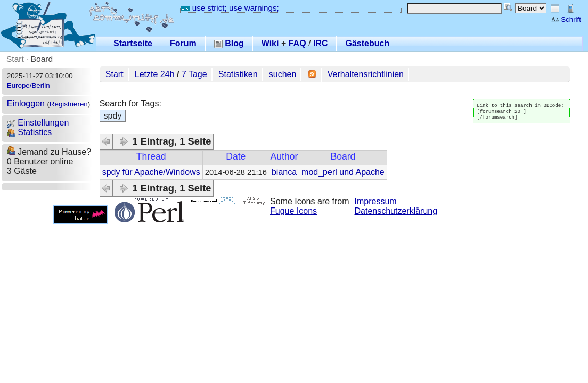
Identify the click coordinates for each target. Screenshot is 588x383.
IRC (321, 43)
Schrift (566, 19)
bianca (284, 172)
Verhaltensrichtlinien (366, 74)
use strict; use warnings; (230, 8)
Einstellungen (38, 123)
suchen (283, 74)
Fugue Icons (293, 211)
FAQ (297, 43)
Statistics (29, 132)
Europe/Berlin (28, 85)
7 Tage (194, 74)
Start (15, 59)
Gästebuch (367, 43)
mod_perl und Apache (343, 172)
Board (42, 59)
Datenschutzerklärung (396, 211)
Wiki (270, 43)
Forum (183, 43)
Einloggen (26, 103)
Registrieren (69, 104)
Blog (229, 43)
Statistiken (238, 74)
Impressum (376, 201)
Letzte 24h (155, 74)
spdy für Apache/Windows (151, 172)
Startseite (133, 43)
